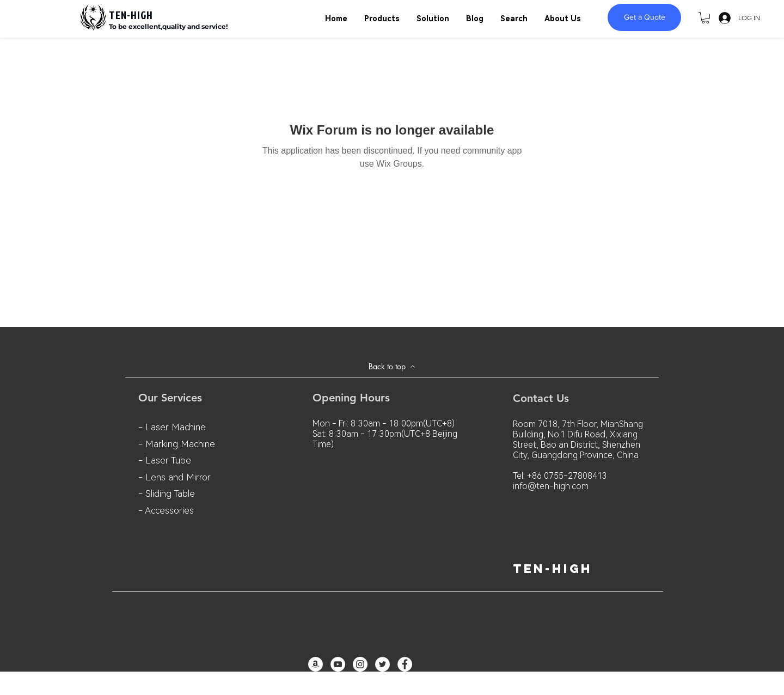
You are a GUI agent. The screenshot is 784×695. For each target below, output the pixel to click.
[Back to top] (392, 367)
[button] (705, 18)
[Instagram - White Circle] (360, 664)
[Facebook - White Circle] (405, 664)
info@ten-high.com (551, 486)
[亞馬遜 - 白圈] (316, 664)
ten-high (553, 569)
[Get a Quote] (644, 17)
